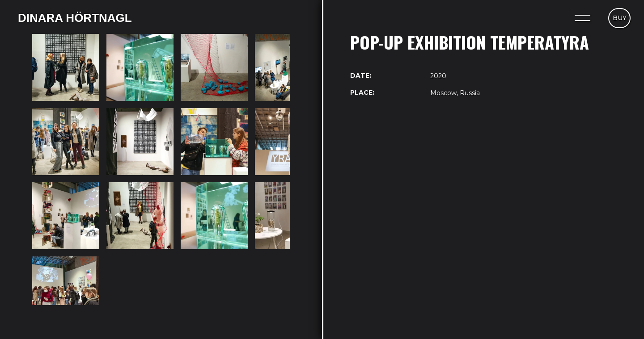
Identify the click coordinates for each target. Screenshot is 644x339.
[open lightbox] (66, 67)
